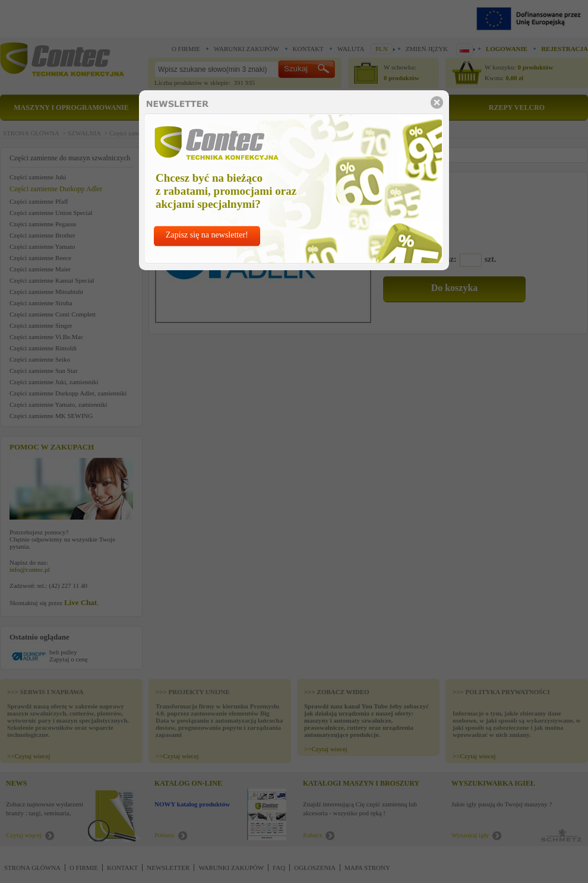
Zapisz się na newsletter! (207, 235)
